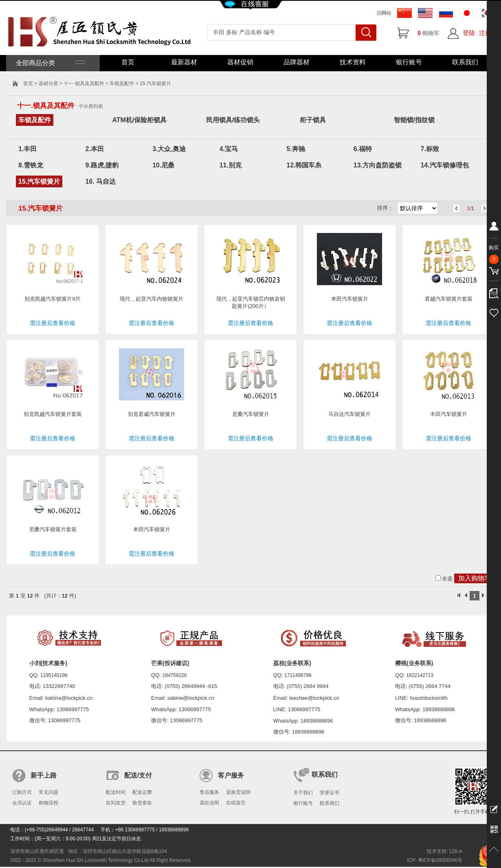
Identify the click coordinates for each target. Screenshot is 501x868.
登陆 (469, 33)
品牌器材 (297, 62)
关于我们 (303, 793)
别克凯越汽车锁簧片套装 (53, 414)
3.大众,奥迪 (169, 149)
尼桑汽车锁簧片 (251, 414)
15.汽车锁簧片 (39, 181)
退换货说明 (238, 792)
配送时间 (116, 792)
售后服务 (209, 792)
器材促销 (240, 62)
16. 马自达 (101, 181)
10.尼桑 (163, 165)
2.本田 (95, 149)
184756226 (175, 675)
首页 (128, 62)
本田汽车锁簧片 (350, 299)
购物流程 (48, 803)
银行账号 (409, 62)
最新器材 (184, 62)
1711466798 (298, 675)
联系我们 (465, 62)
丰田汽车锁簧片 (449, 414)
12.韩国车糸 (304, 165)
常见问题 (48, 792)
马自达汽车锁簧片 (349, 414)
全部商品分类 (50, 63)
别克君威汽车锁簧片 (152, 414)
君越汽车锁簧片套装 (449, 299)
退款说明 (209, 803)
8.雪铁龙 (31, 165)
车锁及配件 (122, 84)
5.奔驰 (296, 149)
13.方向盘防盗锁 (378, 165)
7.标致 (430, 149)
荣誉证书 (330, 793)
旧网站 (384, 13)
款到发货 (116, 803)
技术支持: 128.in (445, 851)
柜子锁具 (313, 120)
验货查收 (142, 803)
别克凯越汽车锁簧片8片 (52, 299)
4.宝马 (229, 149)
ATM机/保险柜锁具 (139, 120)
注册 (485, 33)
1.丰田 (27, 149)
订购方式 (22, 792)
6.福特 (363, 149)
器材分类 (48, 84)
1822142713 (420, 675)
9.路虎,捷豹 (102, 165)
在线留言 (236, 803)
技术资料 (353, 62)
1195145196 (54, 675)
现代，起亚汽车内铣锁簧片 (152, 299)
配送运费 (142, 792)
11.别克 (231, 165)
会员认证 (22, 803)
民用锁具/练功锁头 (233, 120)
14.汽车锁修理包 (444, 165)
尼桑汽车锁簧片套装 (53, 529)
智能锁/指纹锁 (414, 120)
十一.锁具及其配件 (84, 84)
